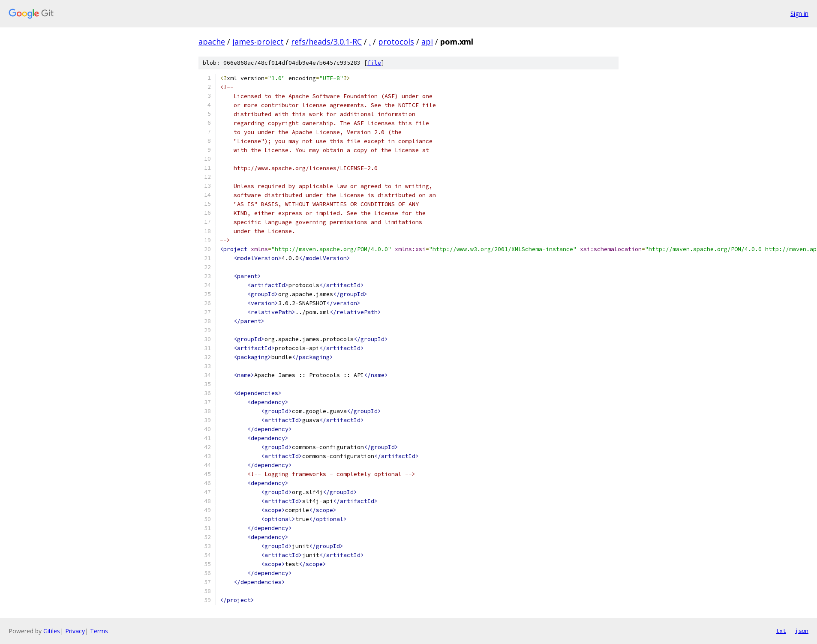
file (374, 63)
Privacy (75, 631)
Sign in (799, 13)
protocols (396, 42)
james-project (258, 42)
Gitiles (52, 631)
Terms (99, 631)
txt (781, 631)
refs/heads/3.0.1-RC (326, 42)
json (802, 631)
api (427, 42)
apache (212, 42)
